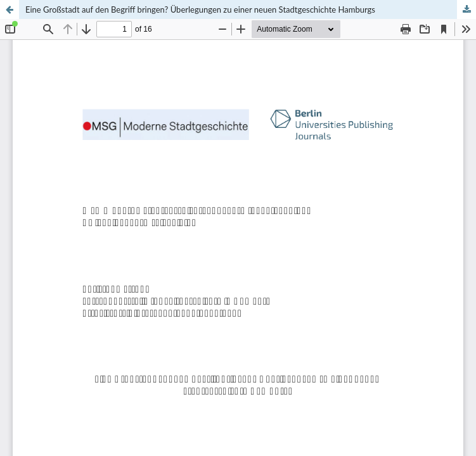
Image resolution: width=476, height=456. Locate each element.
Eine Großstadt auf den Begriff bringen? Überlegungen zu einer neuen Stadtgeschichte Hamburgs (200, 9)
